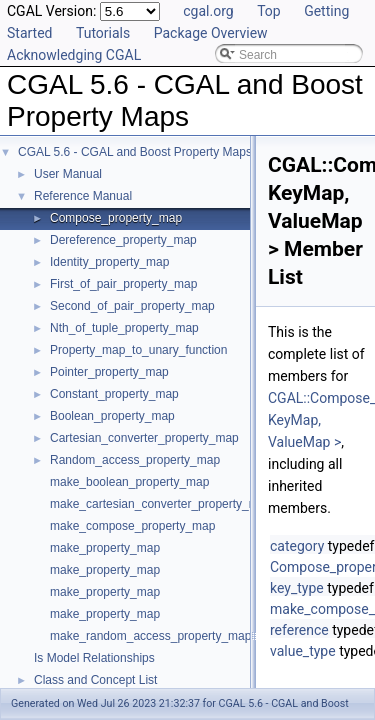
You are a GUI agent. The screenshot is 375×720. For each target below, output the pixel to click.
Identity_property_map (109, 262)
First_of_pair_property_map (123, 284)
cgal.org (208, 11)
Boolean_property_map (112, 416)
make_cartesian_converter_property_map (161, 504)
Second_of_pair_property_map (132, 306)
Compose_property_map (116, 218)
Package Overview (211, 33)
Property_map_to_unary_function (138, 350)
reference (299, 630)
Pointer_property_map (109, 372)
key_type (297, 588)
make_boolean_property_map (129, 482)
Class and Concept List (95, 680)
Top (269, 11)
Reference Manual (83, 196)
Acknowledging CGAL (74, 55)
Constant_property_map (114, 394)
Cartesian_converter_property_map (144, 438)
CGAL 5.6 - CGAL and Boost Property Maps (135, 152)
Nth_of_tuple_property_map (124, 328)
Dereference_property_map (123, 240)
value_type (303, 651)
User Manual (68, 174)
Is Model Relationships (94, 658)
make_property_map (105, 548)
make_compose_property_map (132, 526)
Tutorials (103, 33)
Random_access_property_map (135, 460)
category (297, 546)
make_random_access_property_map (150, 636)
